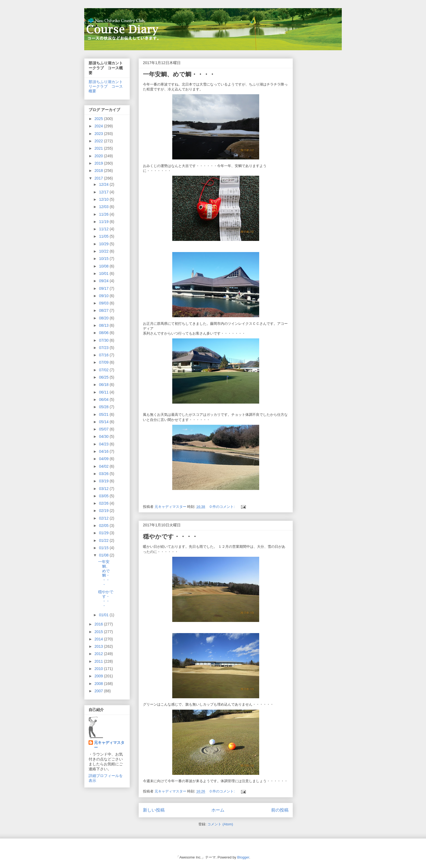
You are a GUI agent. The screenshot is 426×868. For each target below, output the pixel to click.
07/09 (104, 362)
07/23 (104, 348)
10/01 (104, 273)
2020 (99, 156)
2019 (99, 163)
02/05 (104, 526)
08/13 (104, 325)
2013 (99, 646)
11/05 (104, 236)
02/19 (104, 511)
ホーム (218, 810)
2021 (99, 148)
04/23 (104, 444)
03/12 (104, 489)
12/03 (104, 207)
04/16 (104, 451)
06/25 (104, 377)
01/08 (104, 555)
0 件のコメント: (223, 507)
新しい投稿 (154, 810)
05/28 (104, 407)
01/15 (104, 548)
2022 (99, 141)
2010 (99, 669)
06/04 (104, 400)
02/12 (104, 518)
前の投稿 (280, 810)
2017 (99, 178)
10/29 (104, 244)
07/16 (104, 355)
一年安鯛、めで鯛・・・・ (179, 74)
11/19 (104, 222)
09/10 (104, 296)
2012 (99, 654)
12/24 (104, 184)
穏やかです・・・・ (170, 537)
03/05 (104, 496)
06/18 (104, 385)
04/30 (104, 436)
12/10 (104, 199)
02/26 (104, 503)
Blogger (243, 857)
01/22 (104, 540)
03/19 (104, 481)
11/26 (104, 214)
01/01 (104, 615)
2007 (99, 691)
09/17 (104, 288)
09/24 (104, 281)
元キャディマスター (109, 745)
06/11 (104, 392)
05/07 (104, 429)
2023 (99, 134)
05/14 (104, 422)
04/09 (104, 459)
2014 (99, 639)
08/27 (104, 310)
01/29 (104, 533)
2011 (99, 661)
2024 (99, 126)
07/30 (104, 340)
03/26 (104, 474)
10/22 (104, 251)
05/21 (104, 414)
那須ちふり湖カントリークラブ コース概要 (106, 86)
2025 (99, 119)
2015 (99, 632)
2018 (99, 171)
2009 (99, 676)
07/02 (104, 370)
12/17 (104, 192)
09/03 (104, 303)
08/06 (104, 333)
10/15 (104, 259)
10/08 (104, 266)
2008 (99, 684)
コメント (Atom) (220, 824)
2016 (99, 624)
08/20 (104, 318)
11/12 (104, 229)
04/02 (104, 466)
